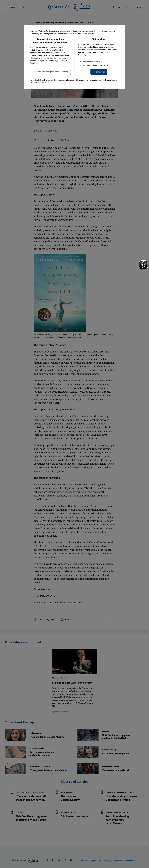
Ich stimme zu (99, 72)
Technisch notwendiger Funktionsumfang (50, 72)
